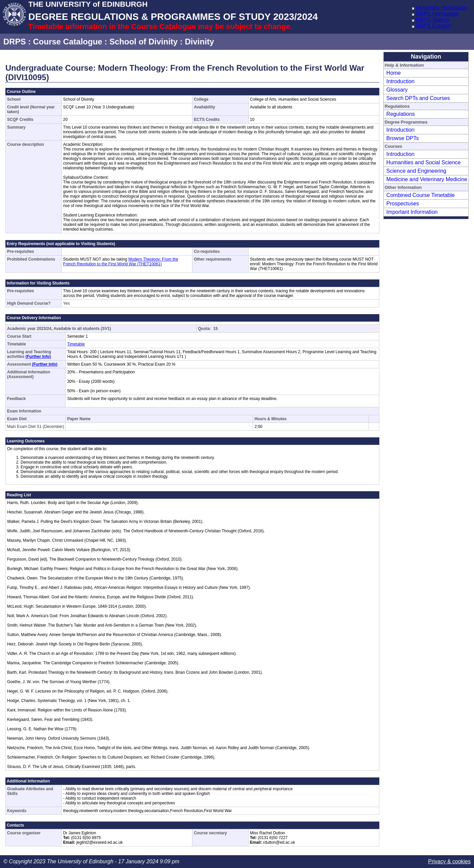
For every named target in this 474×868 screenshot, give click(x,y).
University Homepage (441, 8)
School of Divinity (144, 42)
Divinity (200, 42)
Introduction (401, 81)
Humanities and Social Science (424, 162)
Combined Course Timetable (421, 195)
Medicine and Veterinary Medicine (427, 179)
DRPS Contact (433, 26)
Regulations (401, 114)
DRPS (15, 42)
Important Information (412, 212)
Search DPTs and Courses (418, 98)
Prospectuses (403, 204)
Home (394, 73)
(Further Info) (38, 357)
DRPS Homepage (437, 14)
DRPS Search (433, 20)
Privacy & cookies (449, 861)
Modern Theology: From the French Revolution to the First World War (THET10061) (121, 262)
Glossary (397, 90)
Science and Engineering (416, 171)
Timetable (76, 344)
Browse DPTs (403, 138)
